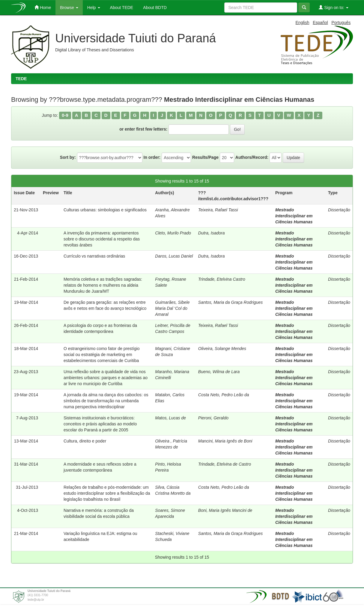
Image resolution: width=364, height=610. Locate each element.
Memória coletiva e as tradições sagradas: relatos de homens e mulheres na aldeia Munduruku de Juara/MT (103, 285)
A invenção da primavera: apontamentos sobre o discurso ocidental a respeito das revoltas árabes (102, 239)
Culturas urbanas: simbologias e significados (105, 210)
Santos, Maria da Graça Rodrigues (231, 302)
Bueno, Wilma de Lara (219, 372)
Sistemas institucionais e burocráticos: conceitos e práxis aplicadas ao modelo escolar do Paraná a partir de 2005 (100, 424)
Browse (69, 8)
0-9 (65, 115)
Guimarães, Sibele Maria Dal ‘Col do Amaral (172, 308)
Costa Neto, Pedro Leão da (224, 395)
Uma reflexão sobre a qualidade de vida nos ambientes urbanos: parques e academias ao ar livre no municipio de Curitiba (106, 378)
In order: (152, 157)
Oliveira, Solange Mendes (222, 349)
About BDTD (154, 8)
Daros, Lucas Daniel (174, 256)
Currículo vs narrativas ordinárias (94, 256)
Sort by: (68, 157)
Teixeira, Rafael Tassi (218, 210)
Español (320, 23)
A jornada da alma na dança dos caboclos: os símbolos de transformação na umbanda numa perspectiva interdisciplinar (106, 401)
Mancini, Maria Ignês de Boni (225, 441)
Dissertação (339, 210)
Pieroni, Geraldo (213, 418)
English (303, 23)
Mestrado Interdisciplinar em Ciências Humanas (294, 216)
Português (341, 23)
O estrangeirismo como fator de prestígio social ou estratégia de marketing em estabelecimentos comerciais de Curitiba (102, 355)
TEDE (21, 79)
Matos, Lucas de (170, 418)
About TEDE (121, 8)
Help (94, 8)
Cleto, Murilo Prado (173, 233)
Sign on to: (334, 7)
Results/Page (205, 157)
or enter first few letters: (143, 129)
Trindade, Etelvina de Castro (225, 464)
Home (43, 7)
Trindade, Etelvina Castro (222, 279)
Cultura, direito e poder (85, 441)
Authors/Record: (252, 157)
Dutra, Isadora (212, 233)
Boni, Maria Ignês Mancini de (225, 510)
